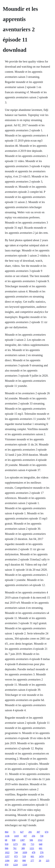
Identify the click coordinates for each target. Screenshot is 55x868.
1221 (32, 848)
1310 (25, 865)
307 (38, 832)
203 (16, 861)
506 (31, 840)
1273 (15, 844)
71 (14, 832)
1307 (22, 840)
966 (7, 848)
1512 (40, 840)
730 (42, 836)
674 (46, 832)
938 (14, 840)
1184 (7, 861)
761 (15, 848)
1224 (15, 865)
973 (16, 856)
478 (33, 852)
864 (7, 832)
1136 (7, 836)
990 (24, 861)
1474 (41, 856)
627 (22, 832)
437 (25, 836)
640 (41, 844)
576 (42, 852)
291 (30, 832)
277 (32, 861)
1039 (25, 852)
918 (7, 844)
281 (24, 844)
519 (24, 856)
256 (33, 836)
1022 (7, 852)
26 (40, 861)
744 (16, 852)
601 (41, 848)
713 (32, 844)
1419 (16, 836)
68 (6, 840)
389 (23, 848)
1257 (7, 856)
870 (7, 865)
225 (48, 861)
